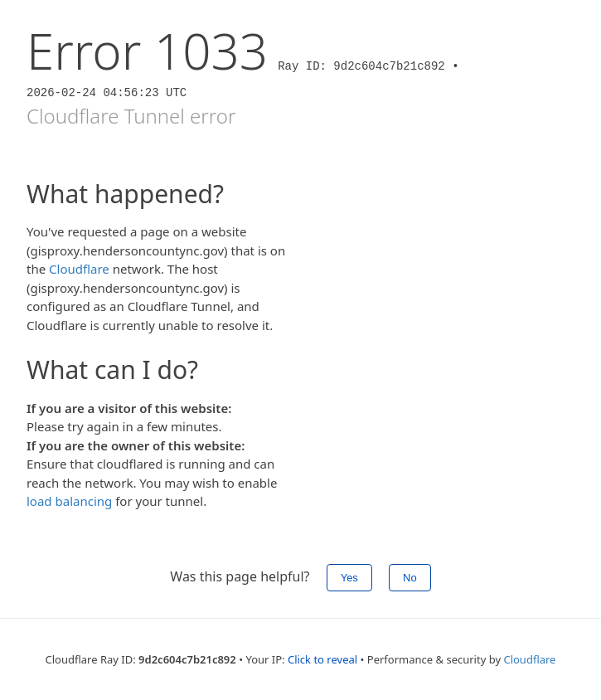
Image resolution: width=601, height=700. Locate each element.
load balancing (69, 501)
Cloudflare (79, 269)
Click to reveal (322, 659)
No (410, 578)
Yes (349, 578)
